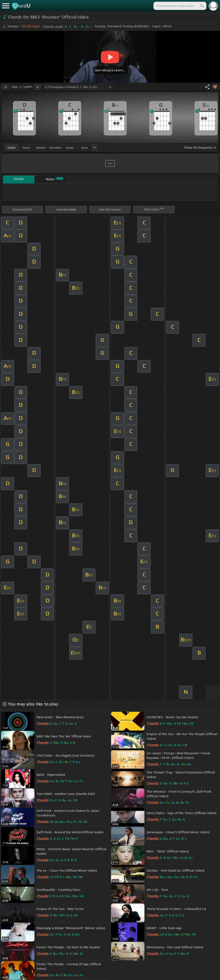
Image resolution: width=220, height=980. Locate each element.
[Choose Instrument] (95, 147)
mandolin (55, 148)
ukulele (41, 148)
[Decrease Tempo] (6, 87)
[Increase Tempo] (38, 87)
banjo (70, 148)
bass (85, 148)
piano (26, 148)
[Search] (202, 6)
